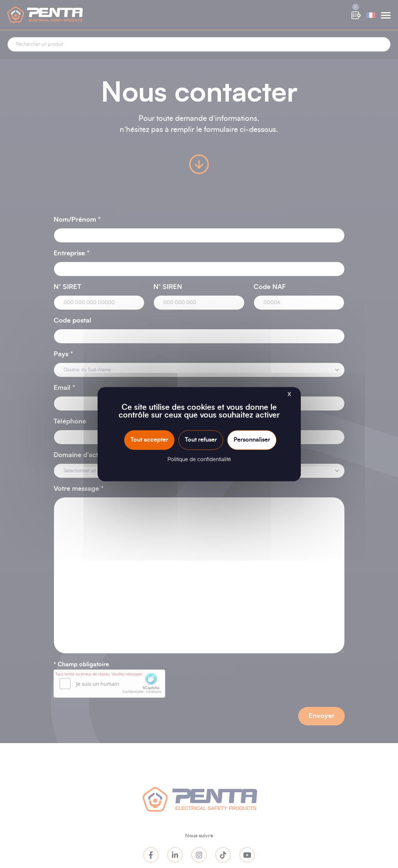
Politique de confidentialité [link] (199, 459)
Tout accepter (149, 440)
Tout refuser (201, 440)
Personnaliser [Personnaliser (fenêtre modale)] (252, 440)
